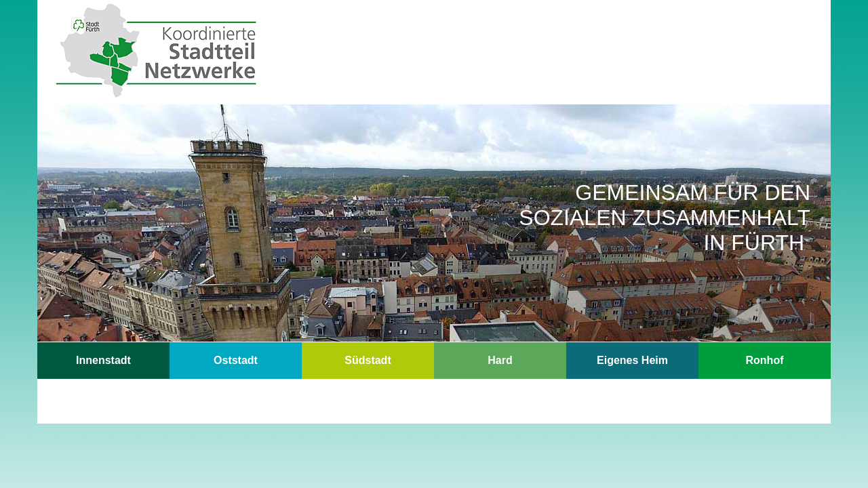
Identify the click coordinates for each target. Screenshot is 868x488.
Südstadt (368, 360)
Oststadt (236, 360)
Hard (500, 360)
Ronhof (765, 360)
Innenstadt (103, 360)
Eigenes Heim (632, 360)
